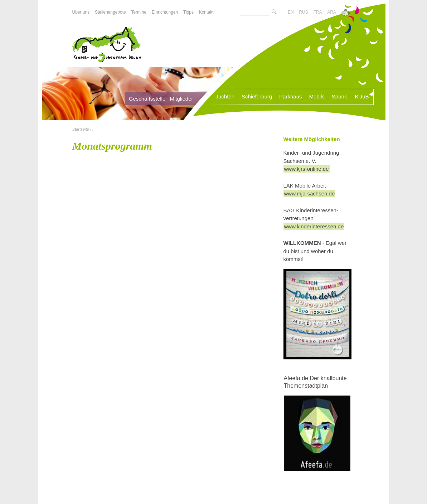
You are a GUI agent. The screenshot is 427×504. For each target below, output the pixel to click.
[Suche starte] (274, 12)
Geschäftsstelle (147, 99)
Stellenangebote (110, 12)
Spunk (339, 96)
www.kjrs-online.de (307, 169)
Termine (139, 12)
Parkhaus (290, 96)
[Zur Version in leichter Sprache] (346, 13)
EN (291, 12)
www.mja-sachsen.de (310, 193)
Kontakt (206, 12)
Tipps (188, 12)
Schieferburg (257, 96)
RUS (303, 12)
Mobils (317, 96)
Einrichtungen (165, 12)
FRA (317, 12)
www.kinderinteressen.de (314, 226)
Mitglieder (181, 99)
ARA (332, 12)
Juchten (225, 96)
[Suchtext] (255, 12)
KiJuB (362, 96)
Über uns (81, 12)
